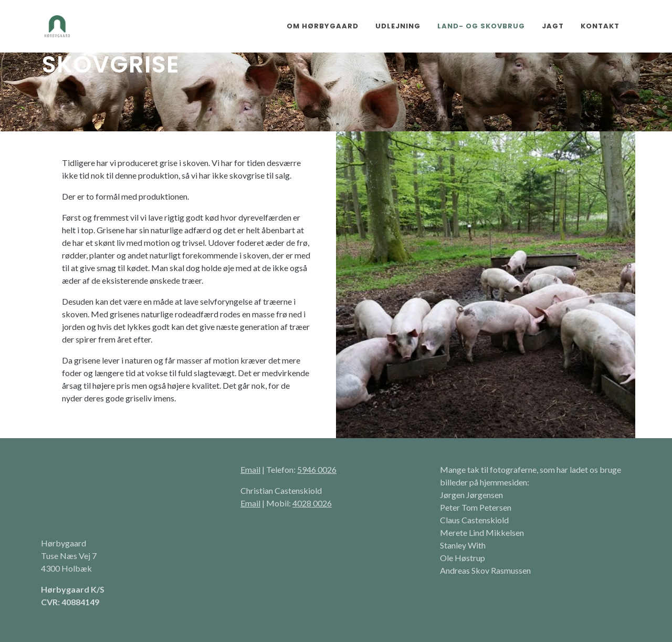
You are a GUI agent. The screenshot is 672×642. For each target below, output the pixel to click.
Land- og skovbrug (481, 26)
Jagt (553, 26)
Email (250, 469)
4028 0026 (312, 503)
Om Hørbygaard (323, 26)
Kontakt (600, 26)
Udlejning (398, 26)
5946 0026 (317, 469)
